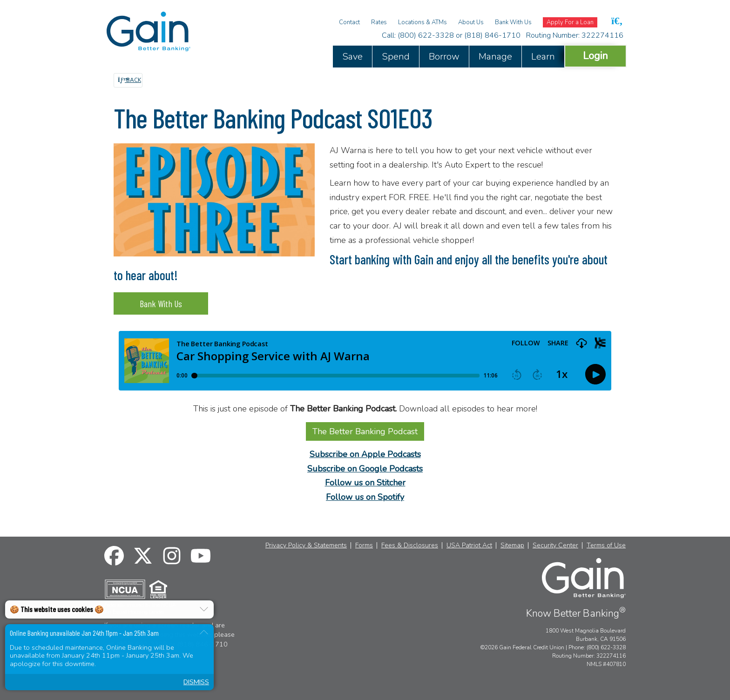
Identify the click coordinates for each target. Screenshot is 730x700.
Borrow (444, 57)
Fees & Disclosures (410, 545)
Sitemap (512, 545)
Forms (364, 545)
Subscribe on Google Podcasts (365, 469)
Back (129, 80)
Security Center (555, 545)
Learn (543, 57)
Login (595, 56)
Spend (396, 57)
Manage (495, 57)
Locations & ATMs (422, 22)
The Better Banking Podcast (365, 431)
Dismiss (196, 682)
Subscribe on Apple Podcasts (365, 454)
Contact (349, 22)
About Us (471, 22)
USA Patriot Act (469, 545)
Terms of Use (606, 545)
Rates (379, 22)
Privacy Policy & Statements (306, 545)
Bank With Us (513, 22)
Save (352, 57)
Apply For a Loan (570, 22)
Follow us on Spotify (365, 497)
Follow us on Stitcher (365, 483)
